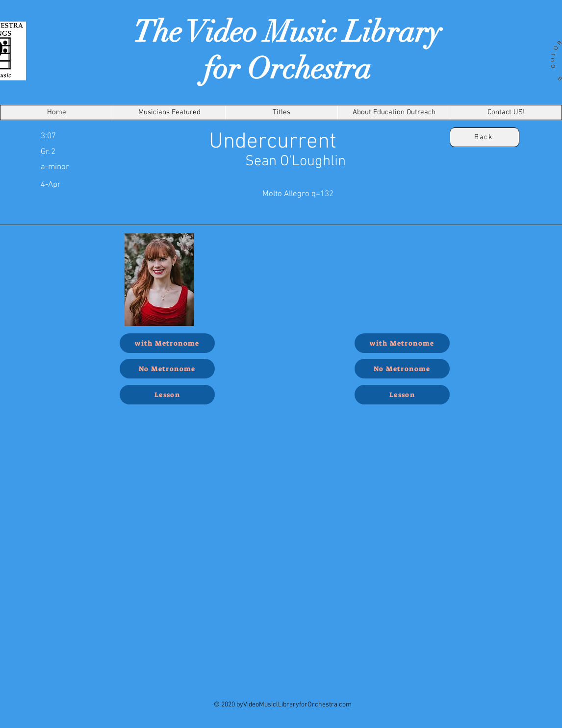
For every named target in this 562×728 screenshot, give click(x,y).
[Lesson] (167, 395)
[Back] (485, 137)
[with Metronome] (167, 343)
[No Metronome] (167, 369)
